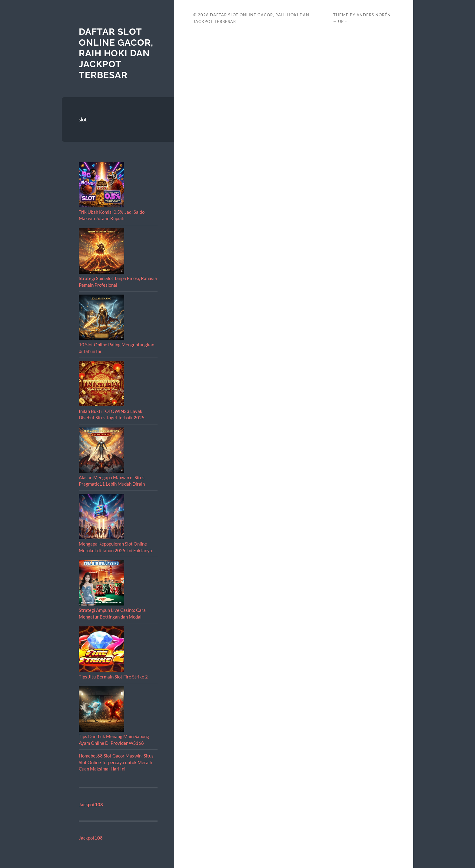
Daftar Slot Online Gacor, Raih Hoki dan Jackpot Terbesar (116, 53)
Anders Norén (374, 15)
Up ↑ (343, 21)
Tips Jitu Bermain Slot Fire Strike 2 (113, 677)
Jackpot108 (91, 838)
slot (83, 119)
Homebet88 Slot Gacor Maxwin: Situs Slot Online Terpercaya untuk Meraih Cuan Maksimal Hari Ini (116, 762)
